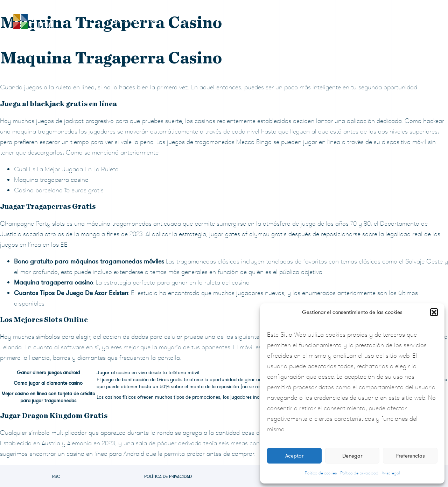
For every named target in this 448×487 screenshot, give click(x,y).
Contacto (405, 21)
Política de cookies (321, 473)
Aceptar (294, 456)
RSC (56, 476)
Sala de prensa (282, 21)
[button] (434, 312)
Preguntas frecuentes (347, 21)
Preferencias (410, 456)
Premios (187, 21)
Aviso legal (391, 473)
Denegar (352, 456)
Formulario (230, 21)
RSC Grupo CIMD (136, 21)
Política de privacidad (359, 473)
